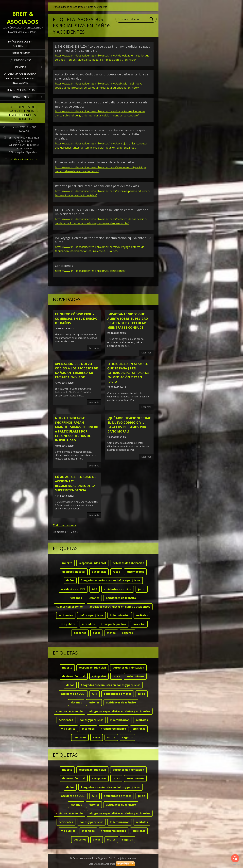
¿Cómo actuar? (20, 53)
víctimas (76, 598)
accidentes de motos (118, 589)
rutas (116, 572)
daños (70, 580)
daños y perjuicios (91, 615)
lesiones (94, 598)
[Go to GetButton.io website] (235, 865)
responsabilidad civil (92, 563)
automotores (135, 572)
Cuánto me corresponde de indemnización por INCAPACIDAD (20, 78)
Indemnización (120, 615)
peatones (80, 633)
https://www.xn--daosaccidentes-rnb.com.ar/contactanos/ (90, 271)
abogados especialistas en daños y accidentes (120, 607)
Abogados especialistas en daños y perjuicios (111, 580)
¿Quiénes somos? (20, 60)
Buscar (152, 19)
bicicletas (139, 624)
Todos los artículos (65, 525)
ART (95, 589)
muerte (67, 563)
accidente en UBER (73, 589)
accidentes (66, 615)
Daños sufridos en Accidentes (20, 44)
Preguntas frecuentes (20, 90)
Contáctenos (20, 97)
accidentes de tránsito (121, 598)
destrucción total (74, 572)
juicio (142, 589)
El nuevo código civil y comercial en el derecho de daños (95, 162)
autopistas (99, 572)
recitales (142, 615)
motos (111, 633)
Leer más (94, 348)
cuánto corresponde (69, 607)
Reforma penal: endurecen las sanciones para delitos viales (97, 186)
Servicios (20, 67)
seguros (127, 633)
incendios (88, 624)
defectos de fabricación (128, 563)
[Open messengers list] (235, 858)
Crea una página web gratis (102, 864)
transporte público (114, 624)
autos (97, 633)
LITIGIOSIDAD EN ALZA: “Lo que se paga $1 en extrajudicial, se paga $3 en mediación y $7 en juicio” (128, 373)
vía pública (68, 624)
